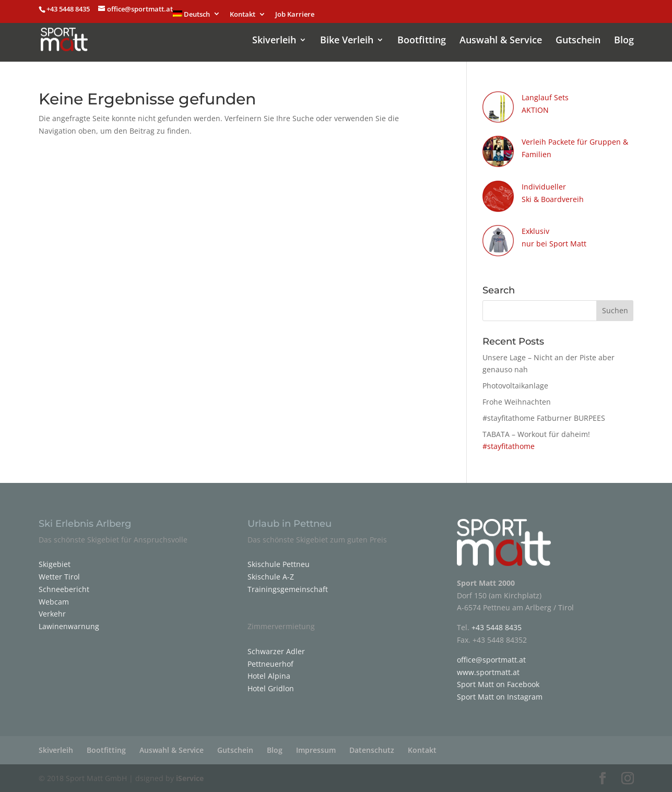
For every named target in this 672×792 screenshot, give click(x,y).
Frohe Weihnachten (517, 402)
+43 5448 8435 (69, 9)
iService (190, 778)
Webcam (54, 602)
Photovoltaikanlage (515, 386)
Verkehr (52, 614)
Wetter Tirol (59, 577)
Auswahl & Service (501, 41)
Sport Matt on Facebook (498, 684)
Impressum (316, 750)
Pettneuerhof (270, 664)
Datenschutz (372, 750)
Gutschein (578, 41)
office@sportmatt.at (491, 660)
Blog (624, 41)
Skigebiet (55, 564)
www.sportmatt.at (488, 672)
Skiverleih (274, 41)
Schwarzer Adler (276, 651)
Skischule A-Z (271, 577)
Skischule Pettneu (279, 564)
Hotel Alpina (269, 676)
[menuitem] (197, 17)
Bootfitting (422, 41)
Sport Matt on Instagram (500, 697)
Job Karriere (295, 15)
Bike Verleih (347, 41)
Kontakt (243, 15)
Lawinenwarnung (69, 626)
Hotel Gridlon (271, 688)
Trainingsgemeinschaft (288, 589)
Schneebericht (64, 589)
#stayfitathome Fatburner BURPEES (544, 418)
